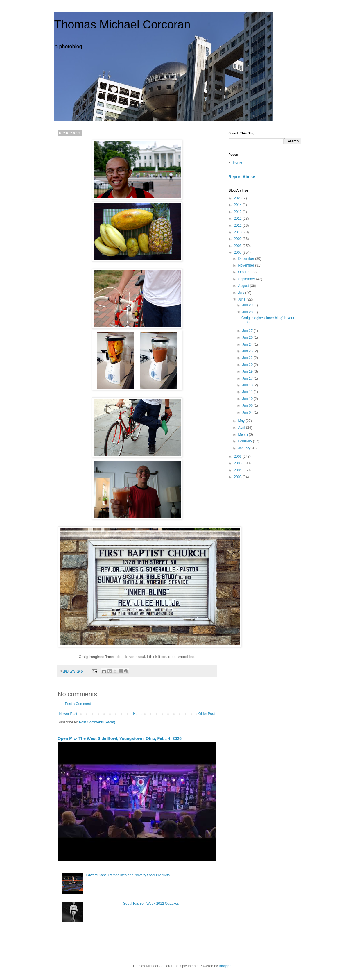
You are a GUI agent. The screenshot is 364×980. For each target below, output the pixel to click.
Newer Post (68, 714)
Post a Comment (78, 704)
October (245, 272)
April (242, 428)
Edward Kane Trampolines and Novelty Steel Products (128, 875)
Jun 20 (248, 365)
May (242, 421)
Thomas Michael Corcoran (122, 24)
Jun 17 (248, 378)
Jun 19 (248, 371)
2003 (238, 477)
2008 (238, 246)
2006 (238, 457)
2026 (238, 198)
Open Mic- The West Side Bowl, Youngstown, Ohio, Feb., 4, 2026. (120, 738)
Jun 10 (248, 399)
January (245, 448)
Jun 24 (248, 344)
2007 (238, 253)
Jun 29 (248, 305)
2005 (238, 463)
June (242, 299)
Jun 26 (248, 337)
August (244, 286)
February (245, 441)
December (246, 259)
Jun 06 (248, 405)
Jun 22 (248, 358)
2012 (238, 219)
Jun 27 (248, 331)
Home (138, 714)
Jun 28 (248, 312)
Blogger (225, 966)
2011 (238, 226)
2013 (238, 212)
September (247, 279)
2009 (238, 239)
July (242, 293)
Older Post (207, 714)
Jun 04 (248, 412)
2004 (238, 470)
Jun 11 (248, 392)
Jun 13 (248, 385)
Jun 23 (248, 351)
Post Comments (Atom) (97, 722)
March (243, 434)
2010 (238, 232)
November (246, 265)
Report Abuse (242, 177)
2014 (238, 205)
